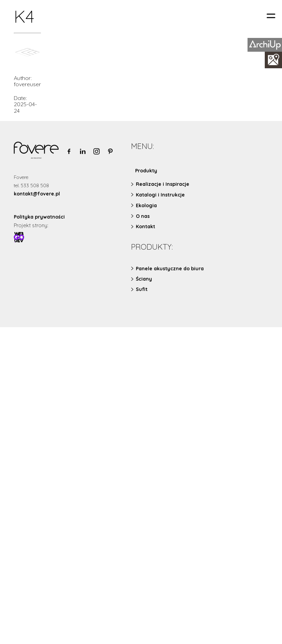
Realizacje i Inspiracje (163, 184)
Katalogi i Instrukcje (160, 195)
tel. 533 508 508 (31, 185)
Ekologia (146, 205)
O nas (143, 216)
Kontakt (145, 227)
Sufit (142, 289)
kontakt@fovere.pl (37, 194)
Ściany (144, 279)
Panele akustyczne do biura (170, 269)
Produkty (146, 171)
